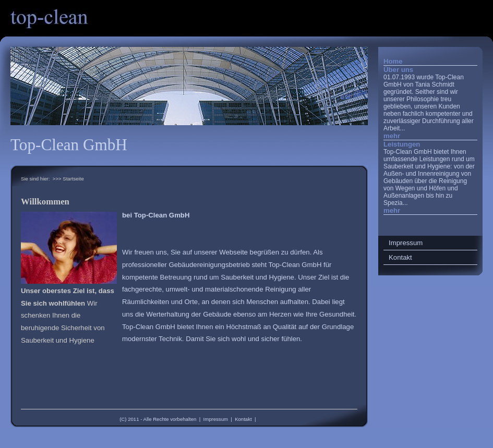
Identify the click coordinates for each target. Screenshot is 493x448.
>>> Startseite (68, 179)
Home (393, 61)
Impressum (216, 419)
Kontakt (243, 419)
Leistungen (402, 144)
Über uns (398, 70)
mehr (392, 136)
